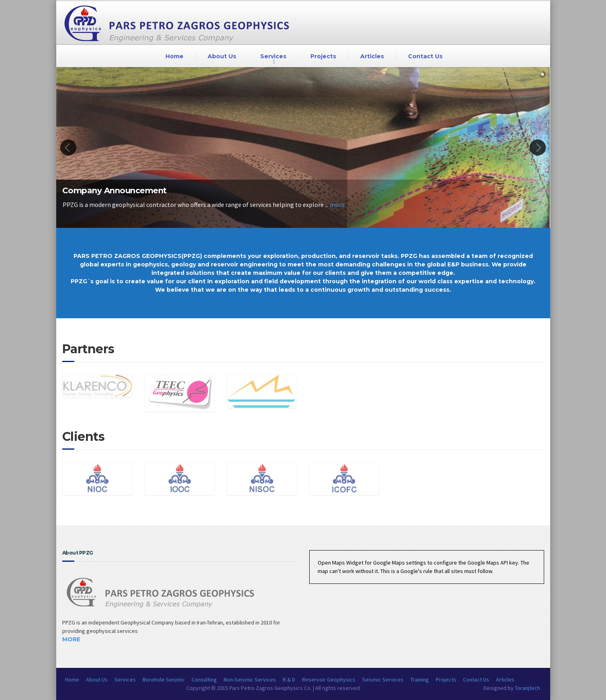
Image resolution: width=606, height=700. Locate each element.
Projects (323, 56)
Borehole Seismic (164, 680)
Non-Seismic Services (250, 680)
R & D (289, 680)
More (71, 639)
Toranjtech (527, 688)
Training (420, 680)
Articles (372, 56)
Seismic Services (383, 680)
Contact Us (425, 56)
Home (174, 56)
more (337, 205)
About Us (222, 56)
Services (273, 56)
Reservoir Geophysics (329, 680)
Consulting (204, 680)
